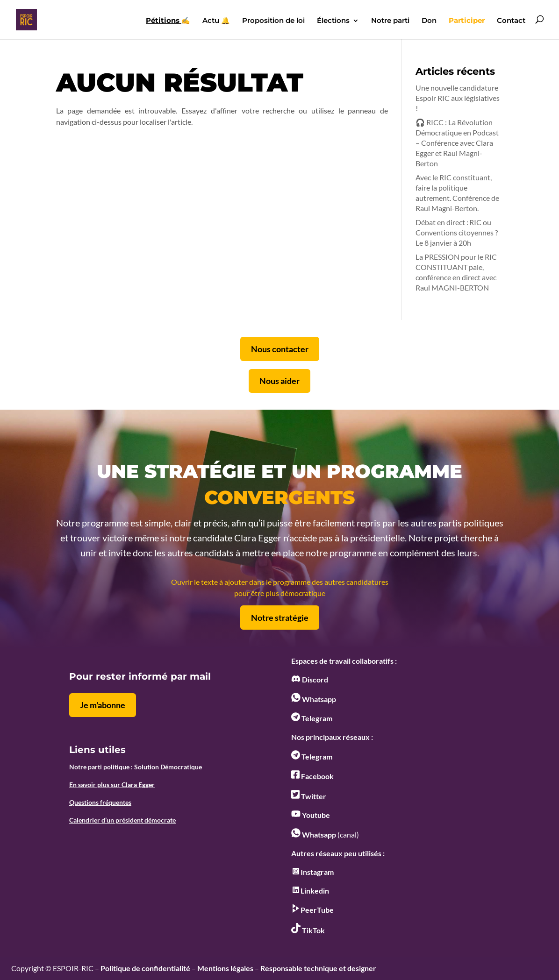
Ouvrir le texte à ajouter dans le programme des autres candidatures (280, 582)
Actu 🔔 (216, 21)
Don (429, 21)
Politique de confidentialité (145, 968)
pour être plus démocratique (280, 593)
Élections (333, 21)
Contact (511, 21)
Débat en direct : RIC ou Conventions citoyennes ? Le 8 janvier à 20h (457, 232)
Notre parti (390, 21)
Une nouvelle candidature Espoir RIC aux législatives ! (458, 98)
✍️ (168, 21)
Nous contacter (280, 349)
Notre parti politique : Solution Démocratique (136, 767)
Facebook (312, 776)
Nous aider (279, 381)
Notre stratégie (280, 618)
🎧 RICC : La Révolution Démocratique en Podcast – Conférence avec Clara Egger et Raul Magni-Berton (457, 143)
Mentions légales (225, 968)
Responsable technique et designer (318, 968)
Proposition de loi (273, 21)
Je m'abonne (103, 705)
